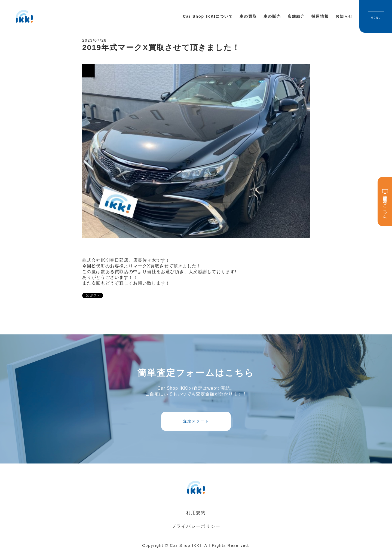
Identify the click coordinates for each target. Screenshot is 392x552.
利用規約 (196, 513)
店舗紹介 (296, 16)
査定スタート (196, 421)
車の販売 (272, 16)
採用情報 (320, 16)
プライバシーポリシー (196, 526)
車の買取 (248, 16)
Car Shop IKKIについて (208, 16)
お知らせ (344, 16)
